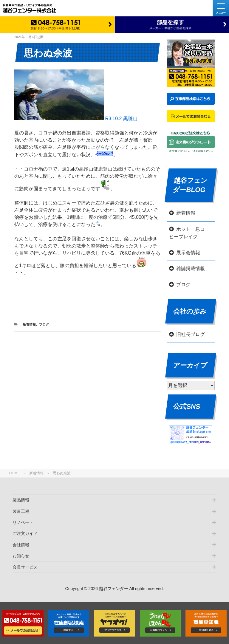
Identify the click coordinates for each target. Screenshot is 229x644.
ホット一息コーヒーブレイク (189, 233)
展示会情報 (188, 253)
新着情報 (36, 473)
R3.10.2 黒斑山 (76, 119)
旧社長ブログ (191, 334)
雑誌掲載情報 (191, 268)
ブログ (44, 324)
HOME (15, 473)
